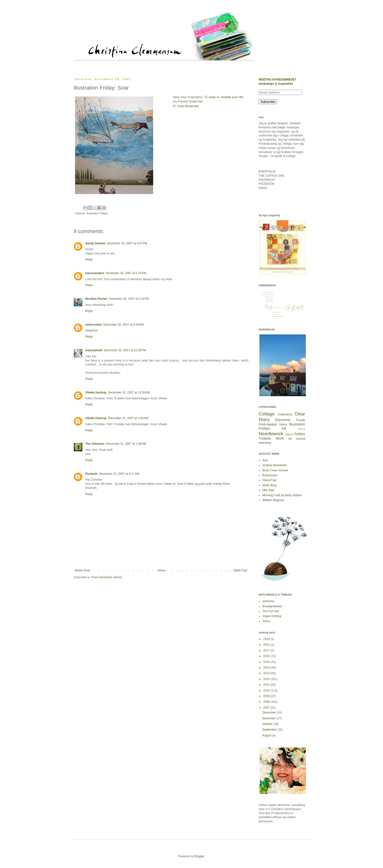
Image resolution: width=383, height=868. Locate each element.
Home (162, 570)
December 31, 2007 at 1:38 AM (126, 444)
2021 (267, 645)
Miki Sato (268, 490)
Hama (283, 424)
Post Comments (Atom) (107, 577)
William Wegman (273, 500)
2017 (267, 651)
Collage (267, 414)
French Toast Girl (190, 101)
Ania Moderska (188, 106)
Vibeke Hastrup (96, 393)
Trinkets (265, 438)
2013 (267, 673)
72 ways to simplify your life (224, 97)
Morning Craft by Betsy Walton (282, 495)
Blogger (199, 856)
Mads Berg (269, 485)
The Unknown (95, 444)
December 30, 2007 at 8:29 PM (123, 325)
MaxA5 (301, 429)
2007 (267, 708)
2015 (267, 662)
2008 (267, 702)
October (268, 724)
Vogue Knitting (272, 616)
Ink (284, 428)
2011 (267, 685)
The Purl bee (271, 611)
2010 (267, 691)
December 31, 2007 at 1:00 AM (128, 418)
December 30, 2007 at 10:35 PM (125, 350)
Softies (300, 434)
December (269, 713)
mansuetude (94, 350)
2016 (267, 656)
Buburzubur (270, 475)
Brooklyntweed (272, 606)
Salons (289, 434)
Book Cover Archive (275, 470)
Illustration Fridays (97, 213)
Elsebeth (91, 474)
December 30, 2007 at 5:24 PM (126, 273)
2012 (267, 679)
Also (265, 460)
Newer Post (82, 570)
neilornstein (94, 325)
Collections (285, 414)
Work (280, 438)
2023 (267, 639)
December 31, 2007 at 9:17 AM (119, 474)
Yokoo (266, 621)
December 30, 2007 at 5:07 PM (127, 243)
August (267, 735)
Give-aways (268, 424)
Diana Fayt (269, 480)
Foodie (301, 420)
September (270, 730)
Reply (89, 259)
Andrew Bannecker (275, 465)
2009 (267, 696)
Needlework (271, 434)
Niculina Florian (96, 299)
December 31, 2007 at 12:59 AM (129, 393)
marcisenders (95, 273)
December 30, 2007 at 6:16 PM (129, 299)
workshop (265, 443)
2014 (267, 668)
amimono (268, 601)
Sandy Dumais (95, 243)
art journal (297, 439)
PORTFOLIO (267, 172)
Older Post (240, 570)
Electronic (283, 420)
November (269, 718)
